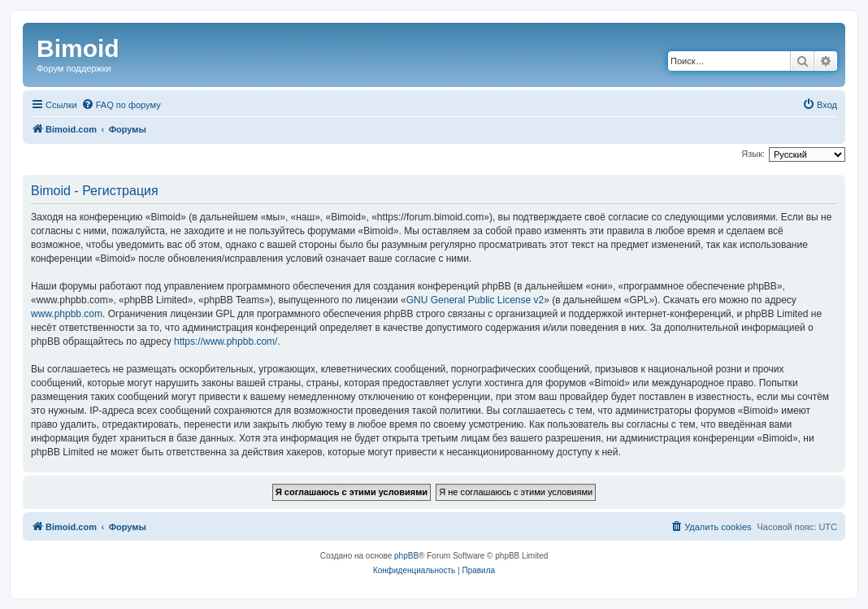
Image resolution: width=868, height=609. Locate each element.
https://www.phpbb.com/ (226, 341)
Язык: (753, 154)
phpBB (406, 556)
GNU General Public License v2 (475, 300)
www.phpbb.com (67, 314)
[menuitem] (121, 105)
